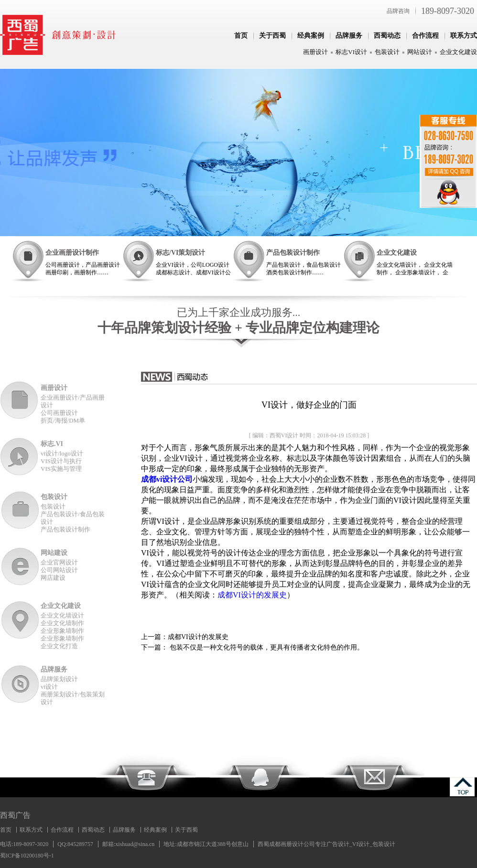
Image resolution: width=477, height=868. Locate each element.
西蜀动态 (387, 36)
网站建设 (54, 553)
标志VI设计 (351, 52)
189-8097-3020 (448, 11)
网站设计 (420, 52)
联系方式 (464, 36)
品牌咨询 (398, 11)
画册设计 (315, 52)
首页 (241, 36)
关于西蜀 (272, 36)
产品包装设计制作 (293, 253)
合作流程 (425, 36)
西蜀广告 (15, 815)
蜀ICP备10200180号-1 (27, 856)
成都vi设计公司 (167, 479)
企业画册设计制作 (72, 253)
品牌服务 (349, 36)
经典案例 (311, 36)
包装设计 (387, 52)
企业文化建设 (458, 52)
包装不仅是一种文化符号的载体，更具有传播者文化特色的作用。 (266, 647)
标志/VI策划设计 (180, 253)
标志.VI (52, 444)
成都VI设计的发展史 (252, 595)
